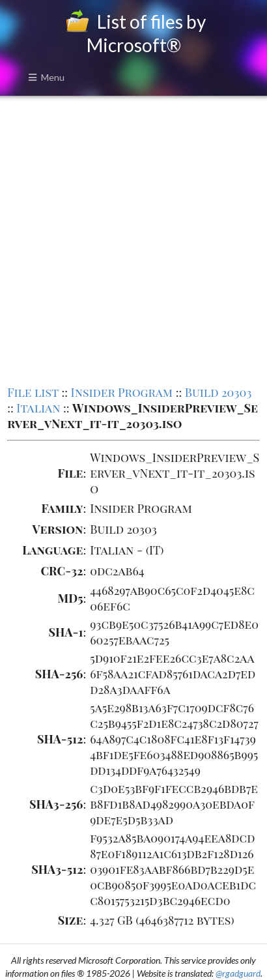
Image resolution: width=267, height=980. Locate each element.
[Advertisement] (133, 239)
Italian (38, 408)
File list (33, 392)
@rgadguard (238, 973)
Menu (46, 77)
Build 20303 (218, 392)
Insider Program (122, 392)
